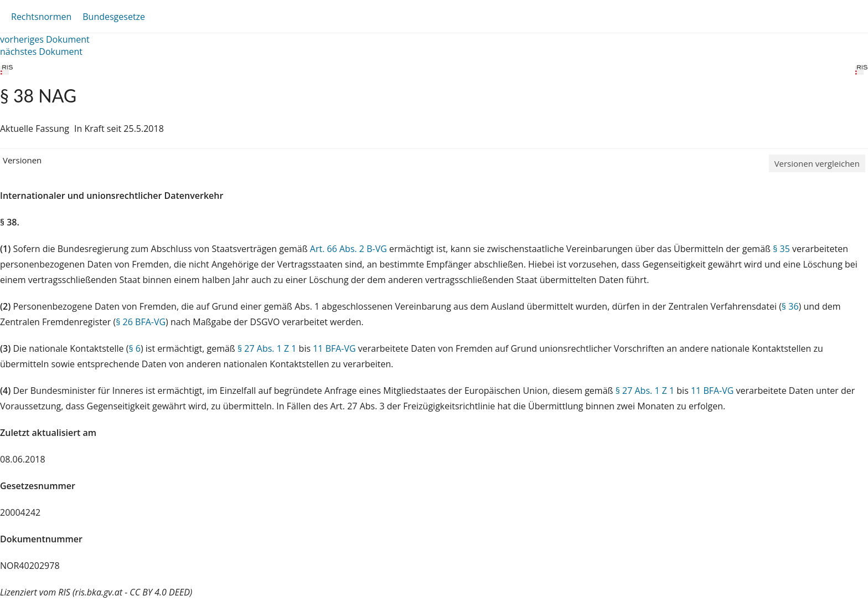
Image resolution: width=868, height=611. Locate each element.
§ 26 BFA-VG (141, 322)
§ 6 (135, 348)
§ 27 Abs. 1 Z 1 (267, 348)
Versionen (22, 160)
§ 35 (781, 249)
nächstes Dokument (41, 52)
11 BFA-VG (334, 348)
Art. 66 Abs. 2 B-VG (348, 249)
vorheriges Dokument (45, 39)
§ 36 (790, 306)
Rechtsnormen (41, 17)
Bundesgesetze (114, 17)
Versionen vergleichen (817, 163)
